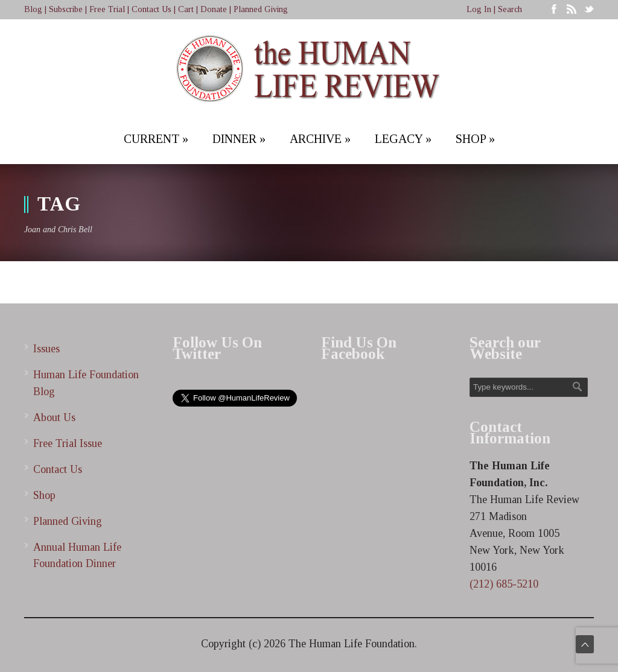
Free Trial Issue (68, 443)
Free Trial (107, 9)
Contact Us (151, 9)
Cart (186, 9)
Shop (44, 495)
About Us (54, 417)
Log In (479, 9)
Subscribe (66, 9)
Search (510, 9)
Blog (33, 9)
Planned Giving (261, 9)
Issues (46, 349)
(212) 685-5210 (504, 584)
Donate (214, 9)
